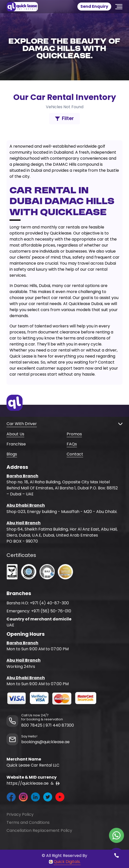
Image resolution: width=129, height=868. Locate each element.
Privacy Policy (20, 814)
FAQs (72, 444)
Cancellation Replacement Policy (39, 830)
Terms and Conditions (28, 822)
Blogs (12, 454)
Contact (75, 454)
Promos (74, 434)
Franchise (16, 444)
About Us (15, 434)
